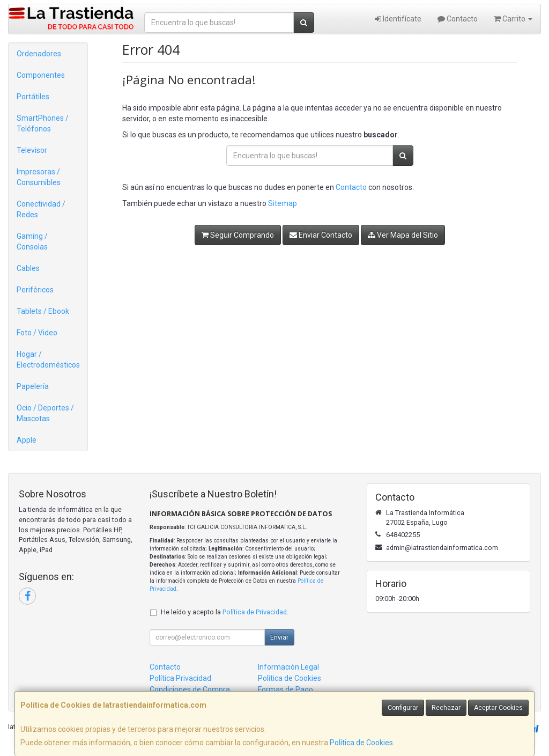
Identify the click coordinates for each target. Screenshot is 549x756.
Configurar (403, 708)
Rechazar (446, 708)
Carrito (513, 19)
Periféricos (35, 290)
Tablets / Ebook (43, 311)
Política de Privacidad (255, 612)
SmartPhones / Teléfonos (43, 123)
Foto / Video (37, 333)
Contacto (458, 19)
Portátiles (33, 97)
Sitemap (283, 203)
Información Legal (288, 667)
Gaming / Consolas (32, 241)
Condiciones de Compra (190, 689)
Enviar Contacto (321, 235)
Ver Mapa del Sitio (403, 235)
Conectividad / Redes (41, 209)
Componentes (41, 75)
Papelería (33, 386)
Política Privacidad (180, 678)
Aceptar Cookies (498, 708)
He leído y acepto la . (225, 612)
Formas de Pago (285, 689)
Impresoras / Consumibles (39, 177)
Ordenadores (39, 54)
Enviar (279, 637)
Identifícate (398, 19)
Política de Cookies (361, 743)
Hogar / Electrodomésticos (48, 359)
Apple (27, 440)
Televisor (32, 150)
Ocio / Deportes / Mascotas (45, 413)
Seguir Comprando (238, 235)
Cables (28, 268)
